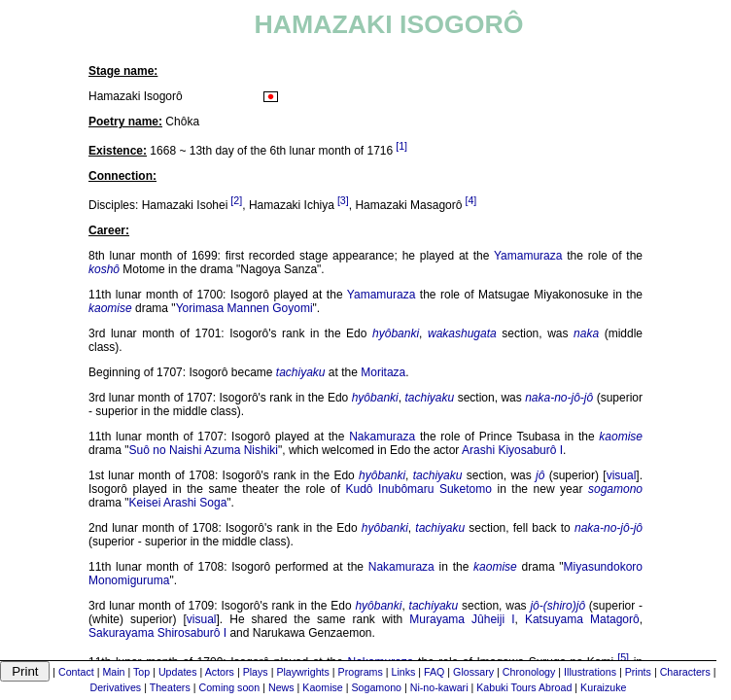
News (281, 687)
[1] (401, 146)
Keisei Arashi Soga (178, 503)
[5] (623, 657)
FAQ (434, 672)
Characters (685, 672)
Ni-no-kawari (439, 687)
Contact (76, 672)
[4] (470, 200)
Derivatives (115, 687)
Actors (220, 672)
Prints (638, 672)
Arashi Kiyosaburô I (512, 450)
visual (622, 475)
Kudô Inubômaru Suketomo (419, 489)
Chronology (529, 672)
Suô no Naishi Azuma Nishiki (204, 450)
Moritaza (383, 372)
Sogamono (376, 687)
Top (141, 672)
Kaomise (322, 687)
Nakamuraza (382, 437)
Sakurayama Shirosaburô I (157, 633)
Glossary (473, 672)
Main (113, 672)
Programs (361, 672)
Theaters (170, 687)
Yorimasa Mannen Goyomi (244, 308)
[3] (343, 200)
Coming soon (229, 687)
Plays (256, 672)
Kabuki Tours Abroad (524, 687)
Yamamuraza (528, 256)
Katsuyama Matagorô (582, 619)
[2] (236, 200)
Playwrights (302, 672)
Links (403, 672)
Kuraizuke (603, 687)
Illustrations (590, 672)
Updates (178, 672)
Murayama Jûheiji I (462, 619)
